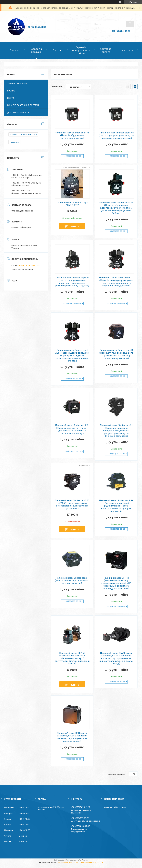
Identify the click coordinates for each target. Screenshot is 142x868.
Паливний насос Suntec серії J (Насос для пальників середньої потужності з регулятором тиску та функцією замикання (116, 430)
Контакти (127, 50)
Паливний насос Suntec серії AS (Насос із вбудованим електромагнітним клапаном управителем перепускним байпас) (116, 208)
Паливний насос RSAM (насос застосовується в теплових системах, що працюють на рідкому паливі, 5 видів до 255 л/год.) (116, 658)
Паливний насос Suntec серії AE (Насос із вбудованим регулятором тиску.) (72, 135)
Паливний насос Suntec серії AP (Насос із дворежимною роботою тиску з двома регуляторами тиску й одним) (72, 282)
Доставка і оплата (106, 50)
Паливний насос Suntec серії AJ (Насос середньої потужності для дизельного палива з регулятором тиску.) (72, 429)
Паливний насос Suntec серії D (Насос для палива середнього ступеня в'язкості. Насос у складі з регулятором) (116, 354)
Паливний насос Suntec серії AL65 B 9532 (72, 204)
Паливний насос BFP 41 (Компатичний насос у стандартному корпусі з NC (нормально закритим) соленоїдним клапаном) (116, 583)
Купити (75, 226)
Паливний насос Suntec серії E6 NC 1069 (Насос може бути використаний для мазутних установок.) (72, 504)
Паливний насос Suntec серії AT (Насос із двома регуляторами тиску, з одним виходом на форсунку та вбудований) (116, 282)
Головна (15, 50)
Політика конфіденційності (92, 862)
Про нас (57, 50)
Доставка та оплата (18, 112)
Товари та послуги (36, 50)
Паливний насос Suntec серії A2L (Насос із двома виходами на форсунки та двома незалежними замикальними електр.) (72, 355)
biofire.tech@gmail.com (29, 265)
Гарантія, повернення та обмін (81, 50)
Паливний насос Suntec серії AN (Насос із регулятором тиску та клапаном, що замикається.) (116, 135)
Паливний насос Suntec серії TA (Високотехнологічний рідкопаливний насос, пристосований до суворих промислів (116, 506)
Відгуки (11, 98)
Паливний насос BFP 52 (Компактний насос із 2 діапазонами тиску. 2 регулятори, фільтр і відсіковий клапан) (72, 658)
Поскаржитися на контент (68, 862)
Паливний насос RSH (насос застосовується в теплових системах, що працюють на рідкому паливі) (72, 737)
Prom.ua (85, 860)
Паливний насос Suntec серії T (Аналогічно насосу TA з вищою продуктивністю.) (72, 580)
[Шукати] (130, 24)
